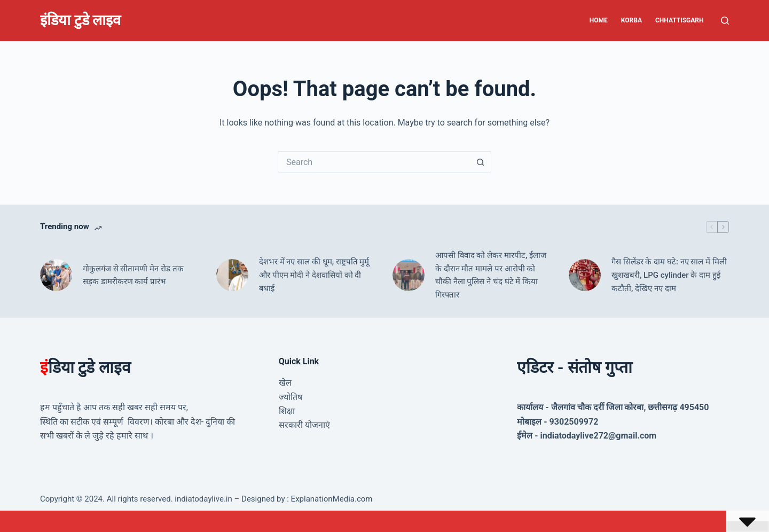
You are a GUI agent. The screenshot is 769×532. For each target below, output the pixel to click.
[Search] (725, 21)
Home (599, 20)
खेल (285, 383)
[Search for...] (374, 162)
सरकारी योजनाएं (304, 425)
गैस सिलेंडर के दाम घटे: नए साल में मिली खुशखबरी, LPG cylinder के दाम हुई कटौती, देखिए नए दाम (669, 275)
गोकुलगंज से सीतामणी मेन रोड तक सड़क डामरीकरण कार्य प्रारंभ (133, 275)
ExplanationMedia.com (331, 499)
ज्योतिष (291, 397)
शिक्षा (287, 411)
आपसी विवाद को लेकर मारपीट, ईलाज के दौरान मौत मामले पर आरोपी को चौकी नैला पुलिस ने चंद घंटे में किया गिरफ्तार (491, 275)
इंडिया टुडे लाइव (80, 20)
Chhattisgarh (680, 20)
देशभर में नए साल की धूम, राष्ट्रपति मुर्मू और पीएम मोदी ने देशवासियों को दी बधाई (314, 275)
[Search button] (481, 162)
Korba (631, 20)
